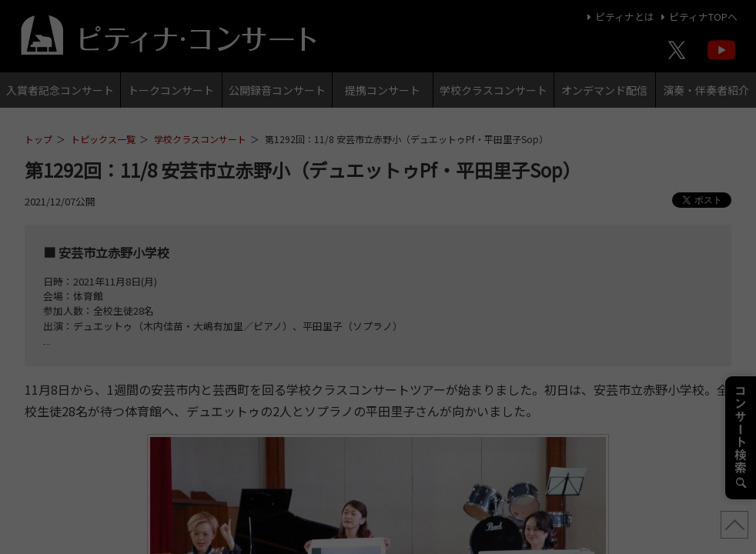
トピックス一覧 (103, 139)
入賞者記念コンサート (60, 90)
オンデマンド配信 (604, 90)
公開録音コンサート (277, 90)
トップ (38, 139)
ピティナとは (619, 17)
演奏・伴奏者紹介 (706, 90)
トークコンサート (171, 90)
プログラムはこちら (88, 340)
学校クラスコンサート (493, 90)
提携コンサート (383, 90)
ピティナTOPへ (697, 17)
